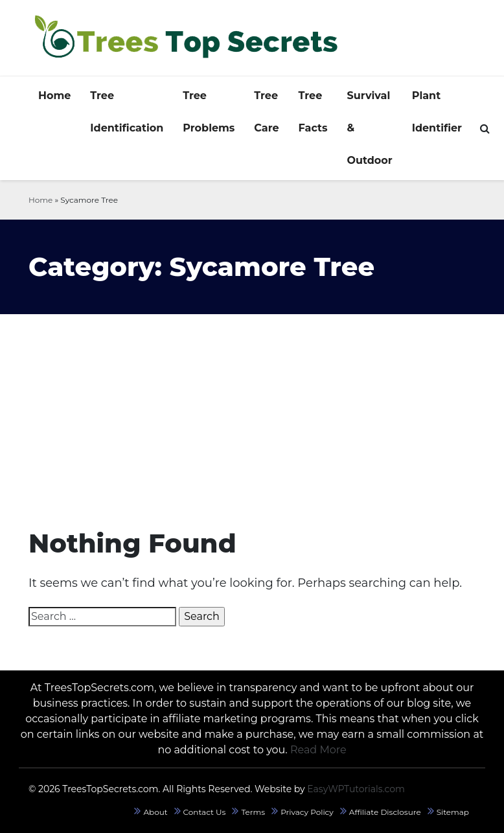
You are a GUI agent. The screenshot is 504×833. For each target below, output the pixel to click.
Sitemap (453, 812)
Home (54, 96)
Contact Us (205, 812)
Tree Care (266, 112)
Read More (318, 750)
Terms (253, 812)
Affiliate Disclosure (385, 812)
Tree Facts (313, 112)
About (155, 812)
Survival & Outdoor (370, 128)
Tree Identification (127, 112)
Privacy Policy (307, 812)
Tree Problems (209, 112)
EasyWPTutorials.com (356, 789)
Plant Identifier (437, 112)
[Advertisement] (252, 411)
